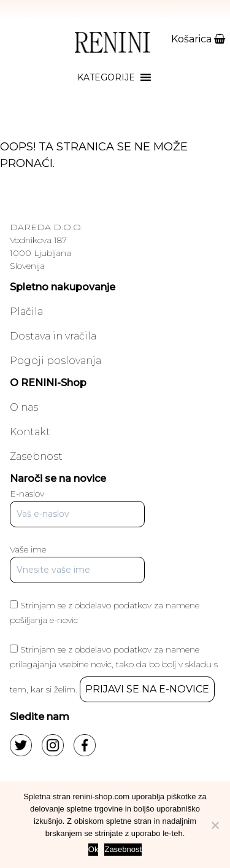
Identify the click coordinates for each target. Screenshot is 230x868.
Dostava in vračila (53, 336)
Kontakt (30, 432)
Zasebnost (36, 456)
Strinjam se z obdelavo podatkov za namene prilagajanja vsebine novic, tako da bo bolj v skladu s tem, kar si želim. (114, 669)
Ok (94, 849)
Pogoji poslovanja (56, 361)
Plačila (26, 312)
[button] (106, 77)
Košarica (198, 39)
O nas (24, 407)
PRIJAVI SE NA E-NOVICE (147, 689)
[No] (215, 825)
